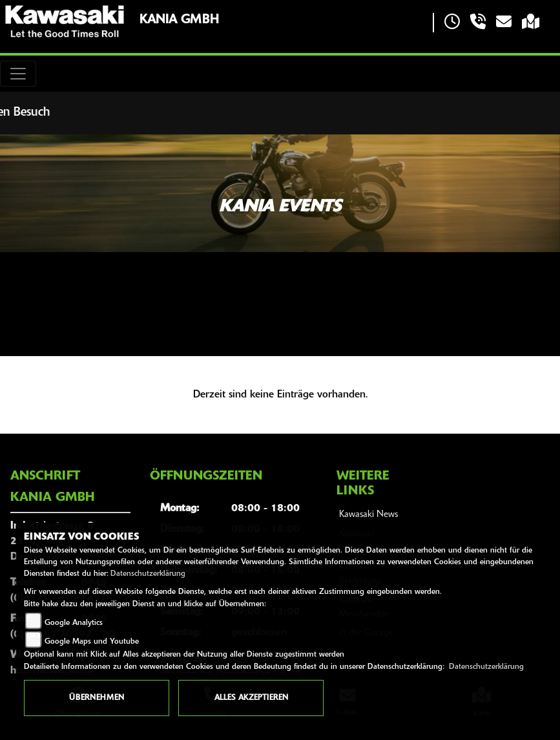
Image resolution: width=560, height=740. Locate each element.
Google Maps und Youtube (92, 642)
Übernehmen (97, 698)
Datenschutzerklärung (148, 574)
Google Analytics (74, 623)
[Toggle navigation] (18, 74)
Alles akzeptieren (251, 698)
